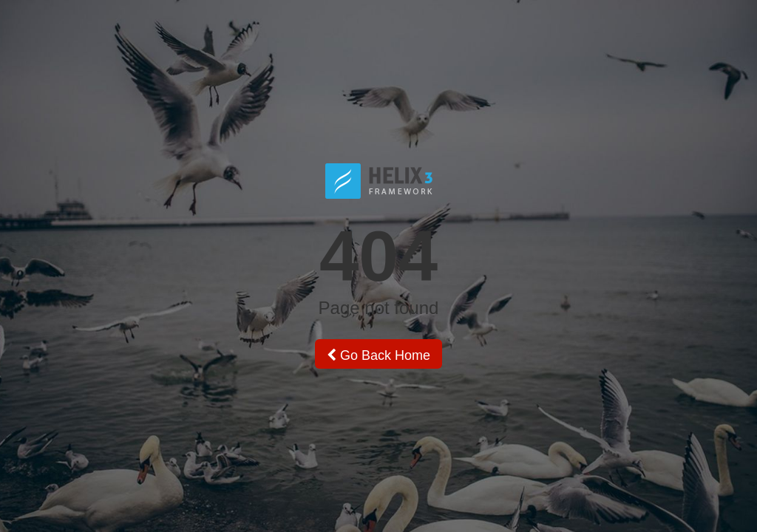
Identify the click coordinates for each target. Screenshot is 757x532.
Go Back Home (378, 355)
